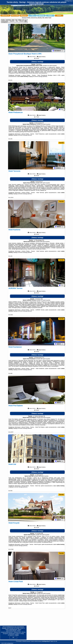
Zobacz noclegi (37, 62)
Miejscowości (24, 15)
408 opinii (43, 418)
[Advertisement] (36, 626)
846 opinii (43, 594)
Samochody (41, 15)
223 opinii (50, 66)
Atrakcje (50, 15)
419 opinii (43, 125)
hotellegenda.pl (69, 1)
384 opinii (43, 359)
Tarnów (61, 25)
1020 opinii (43, 183)
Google (4, 628)
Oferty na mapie (15, 15)
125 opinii (43, 301)
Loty (32, 15)
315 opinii (42, 535)
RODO (17, 635)
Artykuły (59, 15)
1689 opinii (41, 476)
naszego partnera (43, 77)
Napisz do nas (54, 641)
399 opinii (43, 242)
